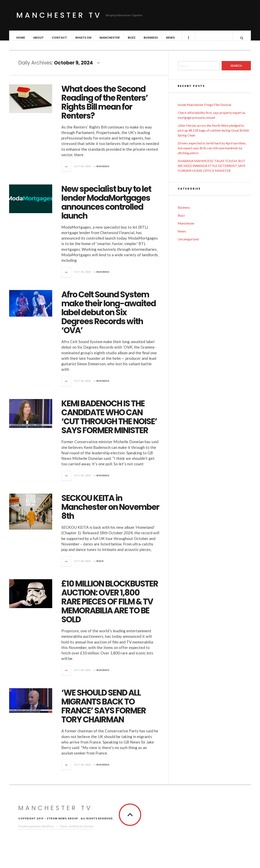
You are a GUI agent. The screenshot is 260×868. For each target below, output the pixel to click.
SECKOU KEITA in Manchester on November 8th (110, 511)
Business (151, 38)
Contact (60, 38)
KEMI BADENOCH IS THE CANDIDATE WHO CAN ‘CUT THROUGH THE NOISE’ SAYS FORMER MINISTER (109, 421)
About (39, 38)
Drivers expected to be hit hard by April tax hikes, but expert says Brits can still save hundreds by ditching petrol (212, 152)
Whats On (83, 38)
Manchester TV (59, 15)
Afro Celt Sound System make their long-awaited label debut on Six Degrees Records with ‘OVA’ (109, 316)
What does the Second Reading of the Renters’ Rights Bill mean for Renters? (105, 106)
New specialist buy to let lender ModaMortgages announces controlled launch (106, 206)
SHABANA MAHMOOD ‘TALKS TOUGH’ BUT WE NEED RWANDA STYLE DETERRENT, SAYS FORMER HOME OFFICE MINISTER (212, 170)
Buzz (132, 38)
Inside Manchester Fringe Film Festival (204, 109)
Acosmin (88, 830)
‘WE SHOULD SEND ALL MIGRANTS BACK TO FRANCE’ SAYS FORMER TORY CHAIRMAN (104, 710)
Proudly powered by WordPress (36, 830)
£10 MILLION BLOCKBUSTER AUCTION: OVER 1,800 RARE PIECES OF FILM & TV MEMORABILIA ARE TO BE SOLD (110, 606)
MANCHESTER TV (55, 812)
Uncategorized (188, 243)
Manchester (110, 38)
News (171, 38)
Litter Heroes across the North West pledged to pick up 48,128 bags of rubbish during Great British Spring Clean (213, 134)
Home (21, 38)
